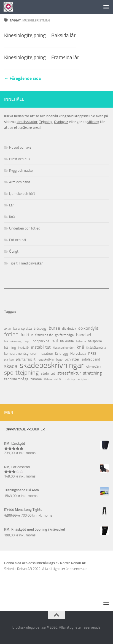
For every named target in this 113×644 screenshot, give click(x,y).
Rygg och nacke (21, 170)
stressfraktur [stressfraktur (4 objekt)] (69, 373)
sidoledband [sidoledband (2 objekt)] (91, 359)
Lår (11, 205)
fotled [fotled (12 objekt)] (11, 335)
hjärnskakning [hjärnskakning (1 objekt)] (13, 341)
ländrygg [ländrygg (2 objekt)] (62, 354)
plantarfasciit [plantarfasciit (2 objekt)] (26, 359)
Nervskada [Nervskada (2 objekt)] (78, 354)
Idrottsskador (27, 122)
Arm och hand (20, 182)
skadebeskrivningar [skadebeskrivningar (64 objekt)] (52, 365)
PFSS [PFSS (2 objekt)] (92, 354)
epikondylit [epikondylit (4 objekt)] (88, 328)
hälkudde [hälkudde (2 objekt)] (67, 341)
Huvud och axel (21, 147)
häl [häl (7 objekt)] (55, 341)
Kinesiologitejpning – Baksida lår (40, 35)
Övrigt (14, 251)
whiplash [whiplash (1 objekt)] (83, 379)
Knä (12, 217)
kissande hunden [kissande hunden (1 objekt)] (64, 348)
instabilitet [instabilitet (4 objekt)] (41, 347)
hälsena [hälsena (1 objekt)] (81, 341)
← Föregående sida (22, 78)
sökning (93, 122)
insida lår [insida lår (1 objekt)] (24, 348)
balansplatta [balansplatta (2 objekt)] (22, 328)
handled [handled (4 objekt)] (84, 335)
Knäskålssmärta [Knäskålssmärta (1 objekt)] (96, 348)
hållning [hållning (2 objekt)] (10, 347)
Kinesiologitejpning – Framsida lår (42, 57)
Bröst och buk (20, 159)
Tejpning (46, 122)
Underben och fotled (25, 228)
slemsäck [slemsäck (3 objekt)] (94, 367)
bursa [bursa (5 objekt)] (54, 328)
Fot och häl (18, 240)
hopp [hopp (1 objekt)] (27, 341)
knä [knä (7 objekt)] (80, 347)
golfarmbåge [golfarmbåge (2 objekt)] (64, 335)
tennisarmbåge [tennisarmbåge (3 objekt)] (16, 379)
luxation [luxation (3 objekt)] (47, 354)
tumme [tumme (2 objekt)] (36, 379)
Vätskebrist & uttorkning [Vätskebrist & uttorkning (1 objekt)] (60, 379)
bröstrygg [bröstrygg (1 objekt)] (40, 329)
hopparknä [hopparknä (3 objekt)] (41, 341)
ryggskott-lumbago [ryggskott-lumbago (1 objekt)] (50, 360)
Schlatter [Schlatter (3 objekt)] (72, 359)
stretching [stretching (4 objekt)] (92, 373)
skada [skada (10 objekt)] (11, 366)
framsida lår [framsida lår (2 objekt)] (44, 335)
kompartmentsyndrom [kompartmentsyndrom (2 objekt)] (21, 354)
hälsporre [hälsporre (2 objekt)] (95, 341)
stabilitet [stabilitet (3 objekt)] (48, 373)
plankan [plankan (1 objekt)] (9, 360)
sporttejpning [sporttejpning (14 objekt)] (21, 373)
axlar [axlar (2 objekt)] (8, 328)
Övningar (61, 122)
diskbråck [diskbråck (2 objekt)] (69, 328)
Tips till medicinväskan (26, 263)
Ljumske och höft (22, 194)
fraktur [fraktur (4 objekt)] (27, 335)
